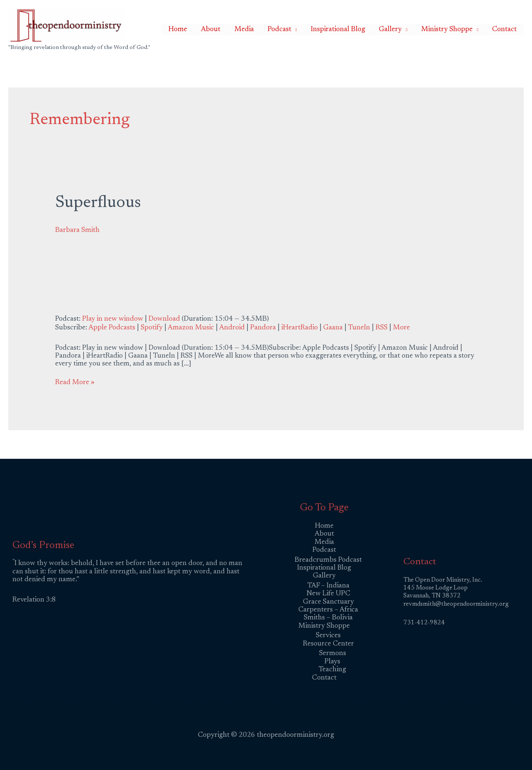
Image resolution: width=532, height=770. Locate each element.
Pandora (263, 328)
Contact (507, 30)
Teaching (332, 670)
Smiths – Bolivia (328, 618)
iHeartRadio (300, 328)
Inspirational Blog (358, 30)
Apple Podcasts (112, 328)
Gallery (404, 30)
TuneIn (359, 328)
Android (232, 328)
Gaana (333, 328)
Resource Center (328, 644)
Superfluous (98, 203)
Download (164, 319)
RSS (382, 328)
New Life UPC (328, 594)
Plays (332, 662)
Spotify (152, 328)
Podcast (304, 30)
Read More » (75, 383)
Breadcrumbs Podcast (328, 560)
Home (219, 30)
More (401, 328)
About (247, 30)
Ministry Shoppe (455, 30)
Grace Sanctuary (328, 602)
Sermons (333, 654)
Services (328, 636)
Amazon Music (191, 328)
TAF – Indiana (328, 586)
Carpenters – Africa (328, 610)
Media (275, 30)
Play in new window (113, 319)
